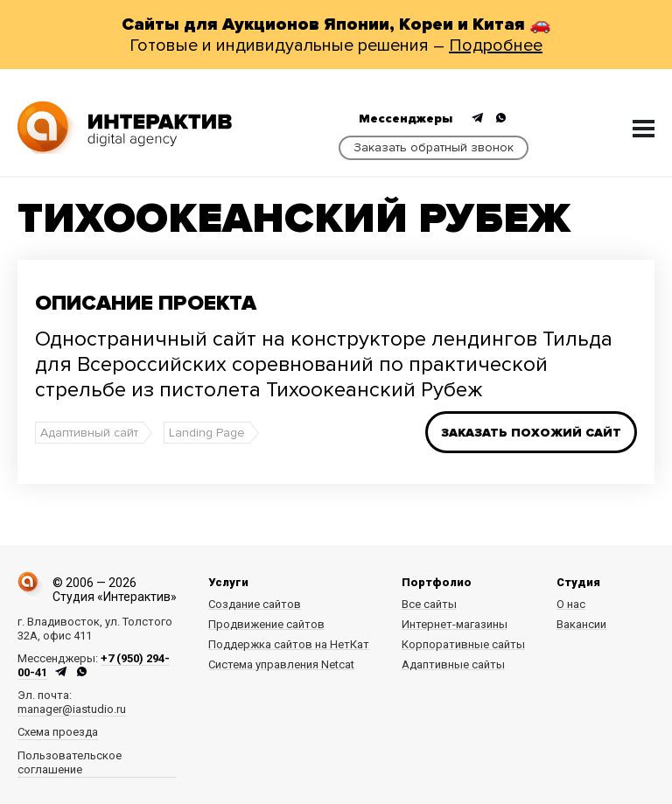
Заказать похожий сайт (531, 433)
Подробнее (496, 45)
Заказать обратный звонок (434, 147)
